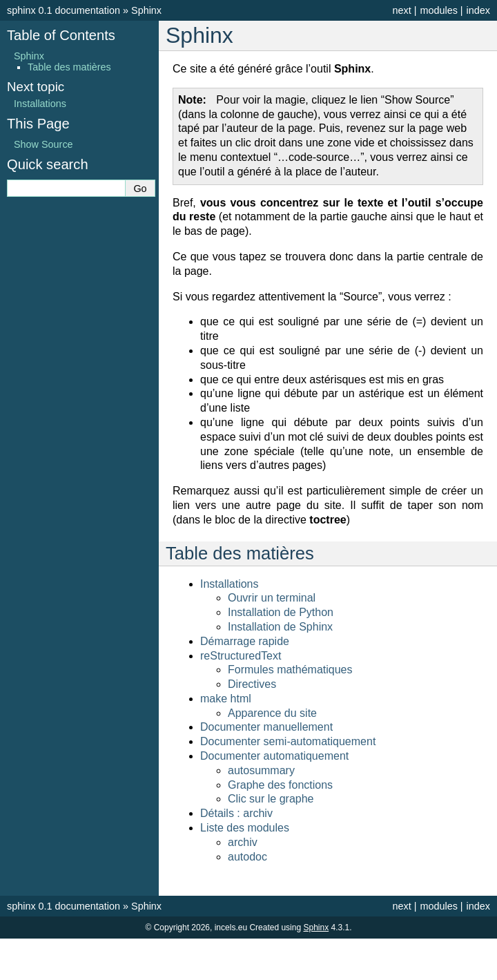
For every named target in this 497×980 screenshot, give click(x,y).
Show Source (43, 144)
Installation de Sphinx (280, 627)
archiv (243, 842)
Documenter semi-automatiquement (288, 741)
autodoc (247, 857)
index (478, 10)
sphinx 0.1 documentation (64, 10)
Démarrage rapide (245, 641)
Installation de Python (281, 612)
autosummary (261, 770)
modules (438, 10)
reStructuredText (241, 656)
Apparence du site (272, 713)
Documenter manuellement (266, 727)
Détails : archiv (236, 813)
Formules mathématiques (290, 670)
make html (226, 699)
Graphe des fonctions (280, 785)
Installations (230, 584)
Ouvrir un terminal (272, 598)
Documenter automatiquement (274, 756)
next (401, 10)
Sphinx (146, 10)
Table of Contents (61, 35)
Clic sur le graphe (271, 799)
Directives (252, 684)
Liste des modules (245, 828)
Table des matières (69, 67)
